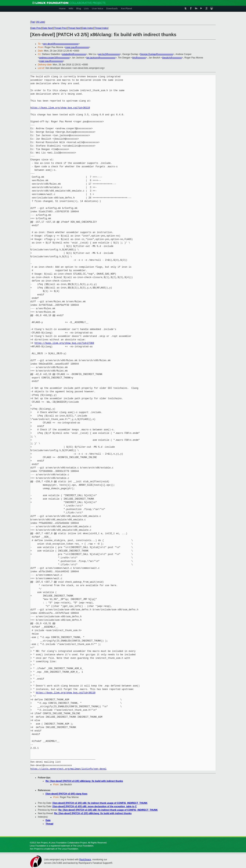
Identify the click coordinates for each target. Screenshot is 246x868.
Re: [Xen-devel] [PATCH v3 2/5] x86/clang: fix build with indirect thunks (84, 781)
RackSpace (85, 860)
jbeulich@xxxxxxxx (172, 58)
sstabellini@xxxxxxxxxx (74, 54)
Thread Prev (60, 28)
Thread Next (74, 28)
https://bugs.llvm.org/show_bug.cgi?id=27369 (64, 343)
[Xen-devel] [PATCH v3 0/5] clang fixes (66, 794)
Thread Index (101, 28)
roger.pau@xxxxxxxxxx (77, 47)
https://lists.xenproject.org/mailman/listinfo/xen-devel (68, 769)
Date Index (87, 28)
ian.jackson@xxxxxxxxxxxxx (101, 58)
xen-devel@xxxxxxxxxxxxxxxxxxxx (61, 44)
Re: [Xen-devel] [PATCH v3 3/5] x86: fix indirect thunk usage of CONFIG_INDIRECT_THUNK (108, 810)
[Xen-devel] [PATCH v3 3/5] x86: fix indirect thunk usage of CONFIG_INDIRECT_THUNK (100, 803)
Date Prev (36, 28)
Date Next (47, 28)
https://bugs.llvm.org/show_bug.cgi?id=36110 (60, 108)
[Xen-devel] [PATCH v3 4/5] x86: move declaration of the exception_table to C (95, 806)
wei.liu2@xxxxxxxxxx (109, 54)
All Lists (40, 22)
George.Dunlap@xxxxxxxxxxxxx (156, 54)
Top (33, 22)
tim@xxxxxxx (139, 58)
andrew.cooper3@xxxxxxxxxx (54, 58)
